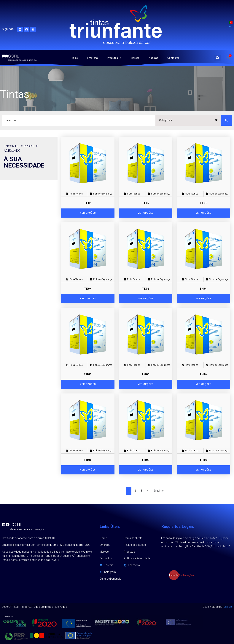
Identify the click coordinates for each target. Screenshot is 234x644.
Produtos (114, 58)
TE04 (88, 289)
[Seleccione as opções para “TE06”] (146, 299)
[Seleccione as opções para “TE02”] (146, 213)
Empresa (92, 58)
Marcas (135, 58)
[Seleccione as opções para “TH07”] (146, 470)
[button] (218, 58)
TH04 (204, 374)
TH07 (146, 460)
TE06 (146, 289)
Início (75, 58)
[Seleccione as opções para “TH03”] (146, 384)
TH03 (146, 374)
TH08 (204, 460)
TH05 (88, 460)
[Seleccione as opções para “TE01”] (88, 213)
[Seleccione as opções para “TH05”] (88, 470)
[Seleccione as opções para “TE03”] (204, 213)
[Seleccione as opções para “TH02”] (88, 384)
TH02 (88, 374)
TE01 (88, 203)
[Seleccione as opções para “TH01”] (204, 299)
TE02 (146, 203)
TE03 (204, 203)
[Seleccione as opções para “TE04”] (88, 299)
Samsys (227, 607)
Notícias (153, 58)
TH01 (204, 289)
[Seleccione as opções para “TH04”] (204, 384)
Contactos (173, 58)
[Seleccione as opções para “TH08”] (204, 470)
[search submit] (227, 120)
